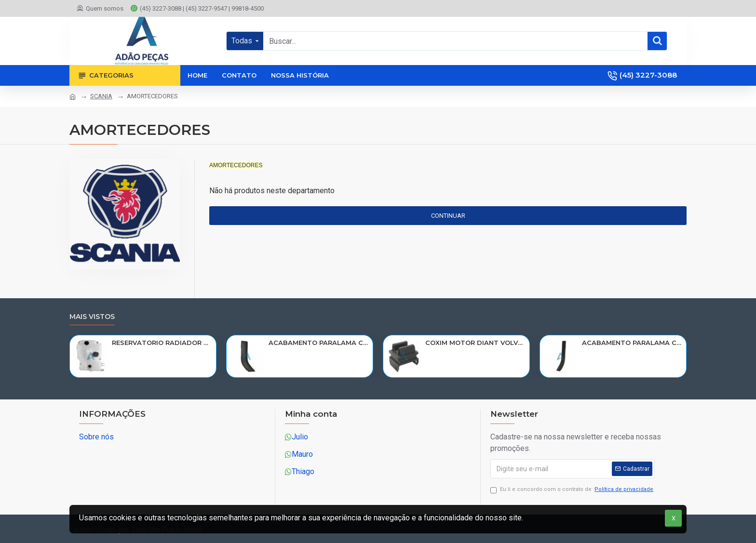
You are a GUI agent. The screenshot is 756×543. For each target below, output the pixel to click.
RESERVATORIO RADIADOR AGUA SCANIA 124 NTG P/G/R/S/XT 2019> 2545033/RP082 (162, 343)
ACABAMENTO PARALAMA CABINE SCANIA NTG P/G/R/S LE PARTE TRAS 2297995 (319, 343)
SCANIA (101, 96)
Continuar (448, 216)
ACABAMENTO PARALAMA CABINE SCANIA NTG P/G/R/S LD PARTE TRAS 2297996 (632, 343)
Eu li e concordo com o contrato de (573, 490)
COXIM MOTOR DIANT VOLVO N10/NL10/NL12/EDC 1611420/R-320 (476, 343)
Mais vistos (92, 317)
